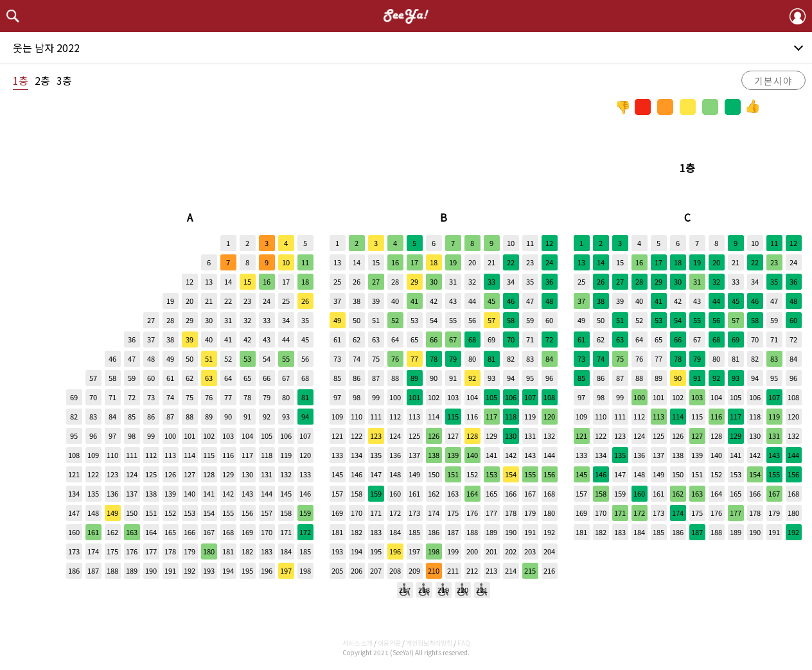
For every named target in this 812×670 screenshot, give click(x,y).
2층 (42, 80)
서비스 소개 (357, 643)
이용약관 (389, 643)
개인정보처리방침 (429, 643)
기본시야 (773, 81)
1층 (21, 80)
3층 (64, 80)
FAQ (464, 643)
